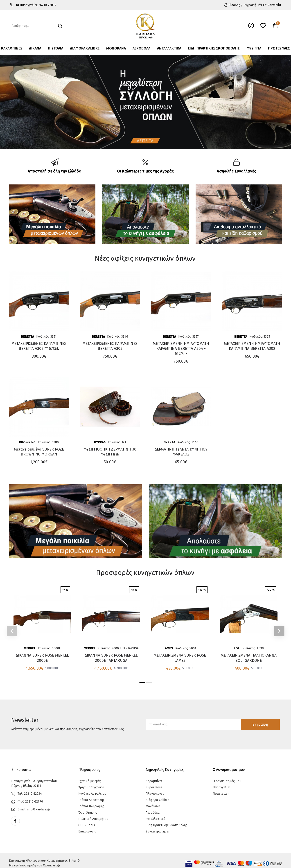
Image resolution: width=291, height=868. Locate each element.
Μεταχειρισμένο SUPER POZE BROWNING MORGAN (39, 452)
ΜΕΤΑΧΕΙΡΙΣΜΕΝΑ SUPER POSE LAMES (180, 658)
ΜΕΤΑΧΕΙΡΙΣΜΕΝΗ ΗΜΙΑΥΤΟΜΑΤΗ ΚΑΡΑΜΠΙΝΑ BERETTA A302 (252, 346)
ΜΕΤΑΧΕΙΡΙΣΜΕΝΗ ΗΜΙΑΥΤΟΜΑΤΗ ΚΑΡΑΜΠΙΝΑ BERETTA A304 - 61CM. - (181, 349)
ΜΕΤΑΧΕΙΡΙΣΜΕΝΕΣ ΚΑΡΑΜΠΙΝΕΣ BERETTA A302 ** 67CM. (39, 346)
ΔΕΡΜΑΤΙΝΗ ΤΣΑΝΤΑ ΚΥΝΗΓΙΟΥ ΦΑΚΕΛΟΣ (181, 452)
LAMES (168, 648)
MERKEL (30, 648)
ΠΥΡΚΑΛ (100, 442)
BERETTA (28, 337)
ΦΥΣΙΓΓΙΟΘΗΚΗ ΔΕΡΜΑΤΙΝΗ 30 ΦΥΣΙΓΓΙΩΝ (110, 452)
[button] (12, 631)
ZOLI (237, 648)
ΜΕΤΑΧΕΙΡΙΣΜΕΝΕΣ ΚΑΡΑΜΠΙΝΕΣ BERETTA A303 (110, 346)
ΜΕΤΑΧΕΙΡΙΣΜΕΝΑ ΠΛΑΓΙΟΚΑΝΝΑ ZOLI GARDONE (249, 658)
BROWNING (27, 442)
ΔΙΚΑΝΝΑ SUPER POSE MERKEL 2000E (42, 658)
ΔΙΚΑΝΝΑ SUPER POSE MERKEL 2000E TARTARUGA (111, 658)
